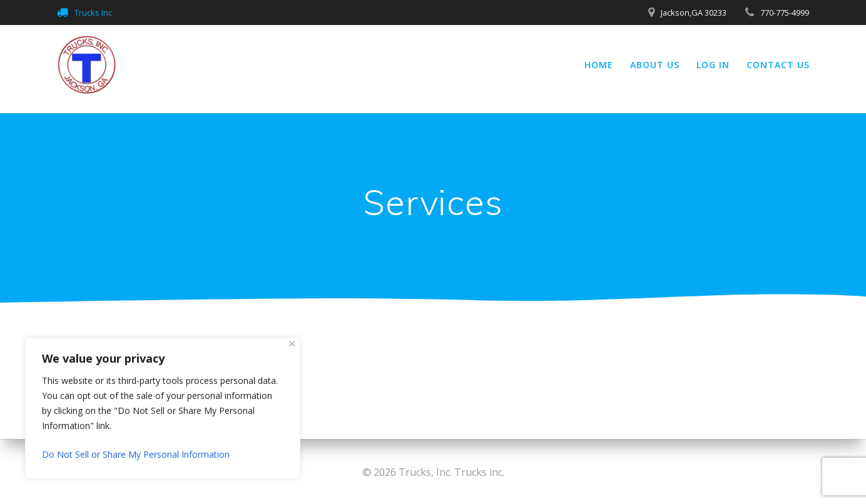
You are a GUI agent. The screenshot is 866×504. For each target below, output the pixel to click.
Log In (713, 65)
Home (599, 65)
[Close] (292, 344)
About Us (655, 65)
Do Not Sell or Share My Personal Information (136, 454)
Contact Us (778, 65)
